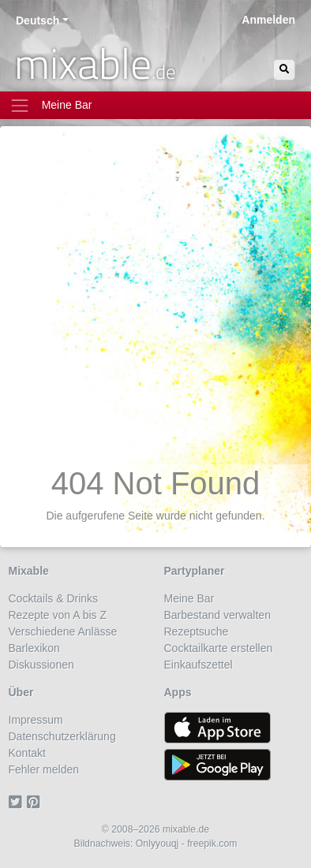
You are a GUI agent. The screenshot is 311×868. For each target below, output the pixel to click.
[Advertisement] (155, 301)
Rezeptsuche (197, 631)
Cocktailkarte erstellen (219, 648)
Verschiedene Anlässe (63, 631)
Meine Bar (189, 598)
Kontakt (27, 753)
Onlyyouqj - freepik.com (187, 844)
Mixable (29, 571)
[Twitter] (18, 803)
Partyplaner (195, 571)
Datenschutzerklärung (62, 736)
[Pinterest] (36, 803)
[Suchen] (284, 70)
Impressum (36, 720)
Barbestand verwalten (217, 615)
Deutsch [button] (37, 20)
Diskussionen (41, 665)
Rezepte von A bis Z (58, 615)
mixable (95, 63)
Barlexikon (34, 648)
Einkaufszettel (199, 665)
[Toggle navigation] (155, 105)
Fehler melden (44, 769)
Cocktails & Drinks (54, 598)
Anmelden (268, 20)
